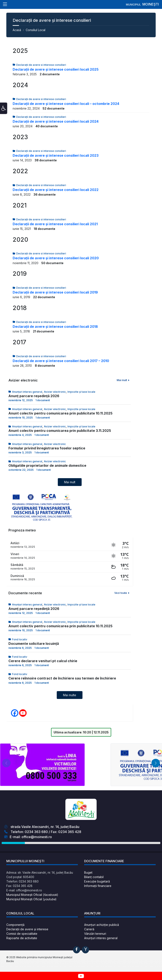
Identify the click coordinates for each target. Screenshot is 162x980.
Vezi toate (122, 593)
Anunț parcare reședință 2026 (34, 396)
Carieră (89, 929)
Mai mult (123, 380)
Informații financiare (98, 886)
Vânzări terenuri (95, 934)
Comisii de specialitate (22, 934)
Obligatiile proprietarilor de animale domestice (47, 466)
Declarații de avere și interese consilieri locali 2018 (55, 327)
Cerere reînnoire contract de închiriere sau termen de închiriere (62, 678)
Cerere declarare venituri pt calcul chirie (43, 661)
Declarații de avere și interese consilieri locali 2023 (56, 155)
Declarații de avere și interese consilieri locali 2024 (56, 121)
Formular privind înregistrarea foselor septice (47, 448)
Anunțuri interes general (27, 392)
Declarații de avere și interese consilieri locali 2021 (55, 224)
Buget (88, 872)
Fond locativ (20, 639)
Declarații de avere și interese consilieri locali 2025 (56, 69)
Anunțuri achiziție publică (102, 925)
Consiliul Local (36, 30)
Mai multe (70, 695)
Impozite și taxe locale (81, 392)
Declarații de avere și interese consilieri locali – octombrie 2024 (66, 104)
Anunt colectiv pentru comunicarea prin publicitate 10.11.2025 (60, 413)
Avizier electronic (55, 392)
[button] (4, 112)
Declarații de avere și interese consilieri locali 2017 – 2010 (61, 361)
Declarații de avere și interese (27, 929)
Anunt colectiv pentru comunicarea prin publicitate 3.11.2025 (60, 431)
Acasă (17, 30)
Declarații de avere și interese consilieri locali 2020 (56, 258)
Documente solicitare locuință (34, 644)
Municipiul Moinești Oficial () (32, 895)
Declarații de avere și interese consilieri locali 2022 (56, 190)
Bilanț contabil (94, 877)
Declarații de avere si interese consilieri (41, 65)
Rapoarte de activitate (22, 938)
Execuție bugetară (97, 881)
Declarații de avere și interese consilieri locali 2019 (55, 292)
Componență (15, 925)
